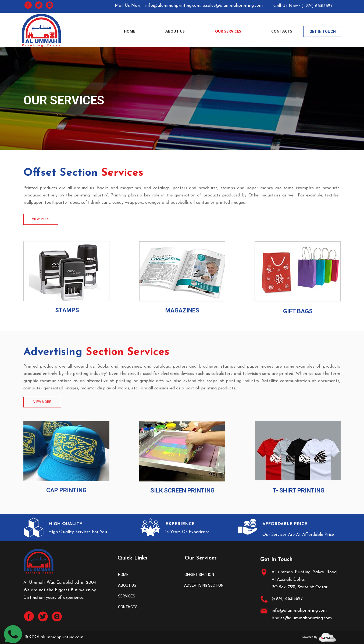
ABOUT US (175, 31)
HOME (130, 31)
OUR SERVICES (228, 31)
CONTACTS (282, 31)
